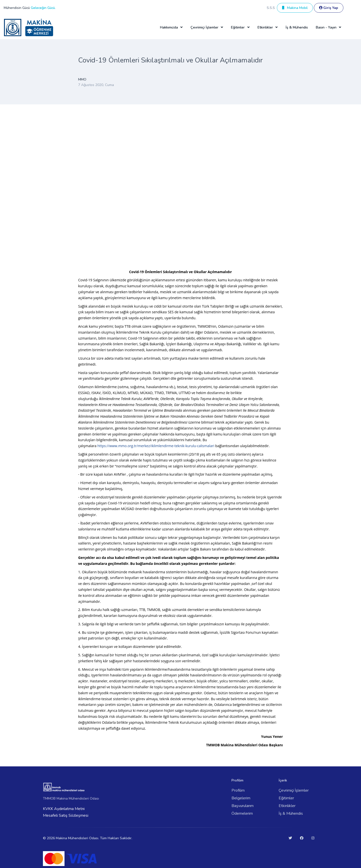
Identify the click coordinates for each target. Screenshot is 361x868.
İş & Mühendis (297, 27)
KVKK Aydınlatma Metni (64, 809)
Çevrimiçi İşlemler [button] (204, 27)
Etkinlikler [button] (265, 27)
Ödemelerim (242, 813)
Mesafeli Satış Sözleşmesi (66, 815)
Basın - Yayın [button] (326, 27)
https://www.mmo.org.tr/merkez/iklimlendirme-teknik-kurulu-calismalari (156, 446)
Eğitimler (286, 798)
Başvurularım (243, 806)
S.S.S (271, 8)
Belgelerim (241, 798)
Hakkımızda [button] (169, 27)
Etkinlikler (287, 806)
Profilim (238, 790)
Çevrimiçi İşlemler (294, 790)
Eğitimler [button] (238, 27)
